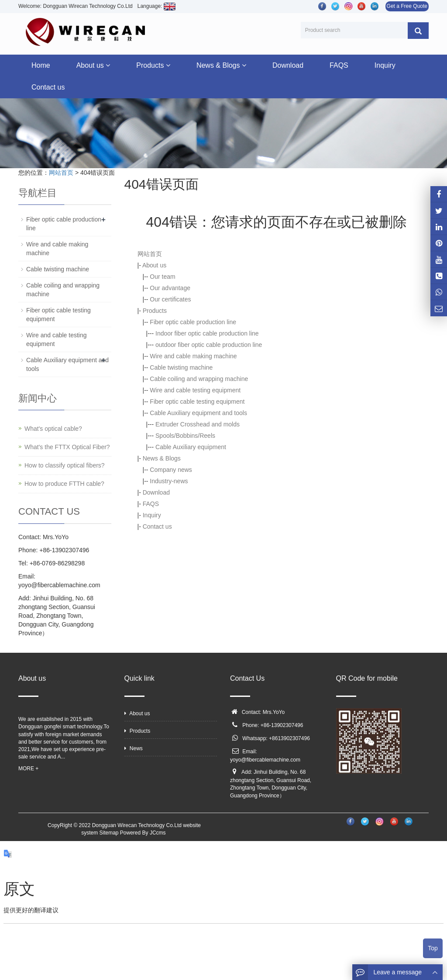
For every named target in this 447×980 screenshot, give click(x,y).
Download (288, 65)
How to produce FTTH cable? (64, 484)
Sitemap (109, 833)
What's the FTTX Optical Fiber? (67, 447)
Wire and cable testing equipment (195, 390)
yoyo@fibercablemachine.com (265, 760)
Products (153, 65)
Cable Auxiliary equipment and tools (198, 413)
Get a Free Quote (407, 6)
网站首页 (61, 173)
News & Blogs (221, 65)
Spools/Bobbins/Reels (185, 436)
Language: (156, 6)
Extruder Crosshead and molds (198, 424)
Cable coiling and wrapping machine (199, 379)
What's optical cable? (53, 429)
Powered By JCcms (144, 833)
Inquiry (385, 65)
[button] (108, 65)
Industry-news (169, 481)
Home (41, 65)
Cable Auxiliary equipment (191, 447)
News (134, 748)
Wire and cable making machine (193, 356)
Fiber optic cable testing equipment (197, 402)
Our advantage (170, 288)
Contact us (48, 87)
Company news (171, 470)
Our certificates (170, 299)
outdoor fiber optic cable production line (209, 345)
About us (93, 65)
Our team (162, 277)
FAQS (339, 65)
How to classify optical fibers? (65, 465)
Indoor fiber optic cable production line (207, 333)
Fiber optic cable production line (193, 322)
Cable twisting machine (181, 367)
